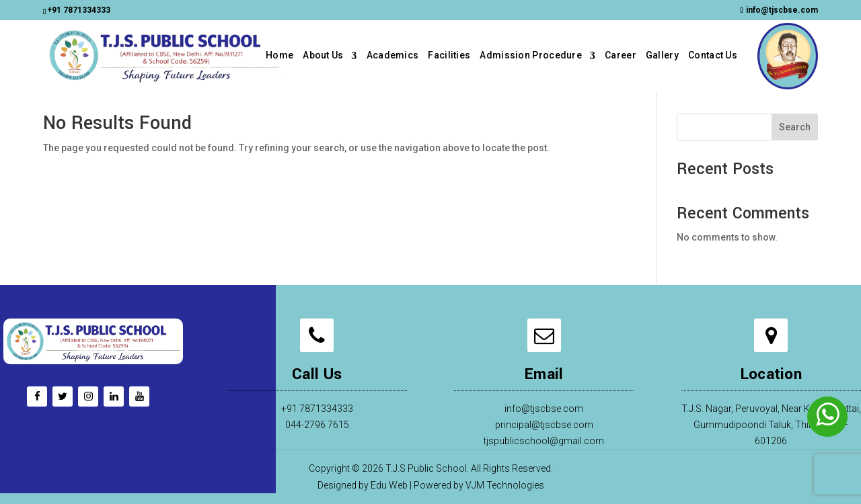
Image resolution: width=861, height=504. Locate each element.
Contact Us (713, 55)
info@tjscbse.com (544, 409)
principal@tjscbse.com (544, 425)
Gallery (662, 55)
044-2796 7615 (317, 425)
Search (795, 127)
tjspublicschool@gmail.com (544, 441)
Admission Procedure (531, 55)
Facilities (449, 55)
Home (279, 55)
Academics (393, 55)
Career (621, 55)
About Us (323, 55)
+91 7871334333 (79, 10)
